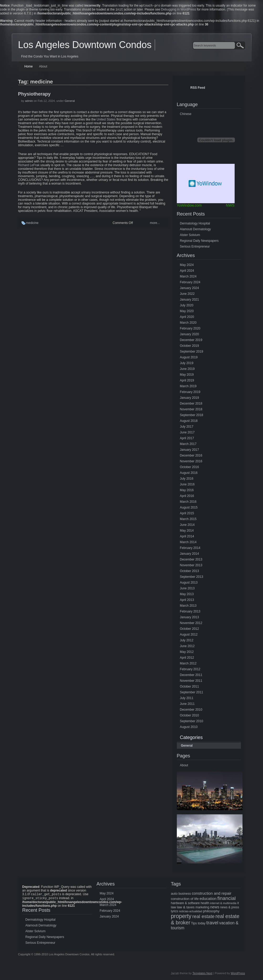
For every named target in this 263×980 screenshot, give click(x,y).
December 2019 (191, 341)
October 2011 (190, 688)
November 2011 (191, 682)
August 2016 (189, 474)
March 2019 (188, 387)
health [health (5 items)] (205, 904)
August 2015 (189, 509)
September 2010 (192, 722)
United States (106, 120)
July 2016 (187, 480)
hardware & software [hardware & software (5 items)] (185, 904)
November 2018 (191, 410)
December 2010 (191, 711)
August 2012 (189, 636)
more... (155, 224)
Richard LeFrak (29, 166)
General (70, 102)
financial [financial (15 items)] (226, 899)
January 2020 (190, 335)
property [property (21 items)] (181, 917)
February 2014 (190, 549)
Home (29, 67)
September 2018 (192, 416)
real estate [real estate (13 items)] (203, 918)
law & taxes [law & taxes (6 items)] (186, 908)
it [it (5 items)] (238, 904)
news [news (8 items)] (215, 908)
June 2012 (187, 647)
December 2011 (191, 676)
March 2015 (188, 520)
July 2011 (187, 699)
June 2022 (187, 295)
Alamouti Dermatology (195, 230)
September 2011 (192, 693)
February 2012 (190, 670)
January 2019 (190, 399)
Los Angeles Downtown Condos (85, 46)
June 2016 (187, 485)
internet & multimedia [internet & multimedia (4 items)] (223, 904)
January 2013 (190, 618)
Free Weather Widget (206, 185)
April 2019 (187, 381)
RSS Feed (198, 89)
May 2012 (187, 653)
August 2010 (189, 728)
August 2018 (189, 422)
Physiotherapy (34, 95)
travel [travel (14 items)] (212, 924)
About (43, 67)
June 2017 (187, 433)
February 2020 (190, 329)
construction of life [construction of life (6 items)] (185, 900)
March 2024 (188, 277)
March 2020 (188, 324)
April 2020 (187, 318)
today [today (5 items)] (202, 924)
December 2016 (191, 457)
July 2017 (187, 428)
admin (29, 102)
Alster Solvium (190, 236)
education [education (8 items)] (208, 900)
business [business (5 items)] (185, 895)
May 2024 (187, 266)
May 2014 (187, 532)
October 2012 (190, 630)
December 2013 (191, 560)
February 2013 (190, 612)
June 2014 (187, 526)
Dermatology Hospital (195, 224)
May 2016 (187, 491)
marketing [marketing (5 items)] (202, 908)
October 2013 (190, 572)
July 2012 (187, 641)
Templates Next (202, 975)
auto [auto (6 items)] (174, 895)
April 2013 (187, 601)
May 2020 (187, 312)
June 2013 (187, 589)
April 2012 (187, 659)
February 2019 (190, 393)
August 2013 (189, 584)
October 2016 (190, 468)
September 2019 (192, 353)
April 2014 (187, 537)
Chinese (186, 115)
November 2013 (191, 566)
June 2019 (187, 370)
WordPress (238, 975)
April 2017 (187, 439)
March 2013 (188, 607)
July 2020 (187, 306)
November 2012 (191, 624)
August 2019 (189, 358)
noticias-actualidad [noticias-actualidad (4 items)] (190, 912)
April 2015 (187, 514)
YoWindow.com (189, 206)
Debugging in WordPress (179, 11)
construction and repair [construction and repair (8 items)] (212, 894)
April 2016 (187, 497)
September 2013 (192, 578)
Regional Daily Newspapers (199, 242)
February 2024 (190, 283)
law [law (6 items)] (173, 908)
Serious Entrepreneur (195, 248)
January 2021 (190, 301)
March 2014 (188, 543)
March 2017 (188, 445)
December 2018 (191, 405)
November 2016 (191, 462)
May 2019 (187, 376)
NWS (230, 206)
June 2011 (187, 705)
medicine (32, 224)
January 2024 (190, 289)
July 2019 (187, 364)
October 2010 (190, 716)
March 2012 (188, 664)
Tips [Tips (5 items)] (194, 924)
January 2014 (190, 555)
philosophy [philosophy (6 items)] (211, 912)
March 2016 (188, 503)
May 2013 (187, 595)
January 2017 (190, 451)
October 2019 (190, 347)
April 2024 (187, 272)
